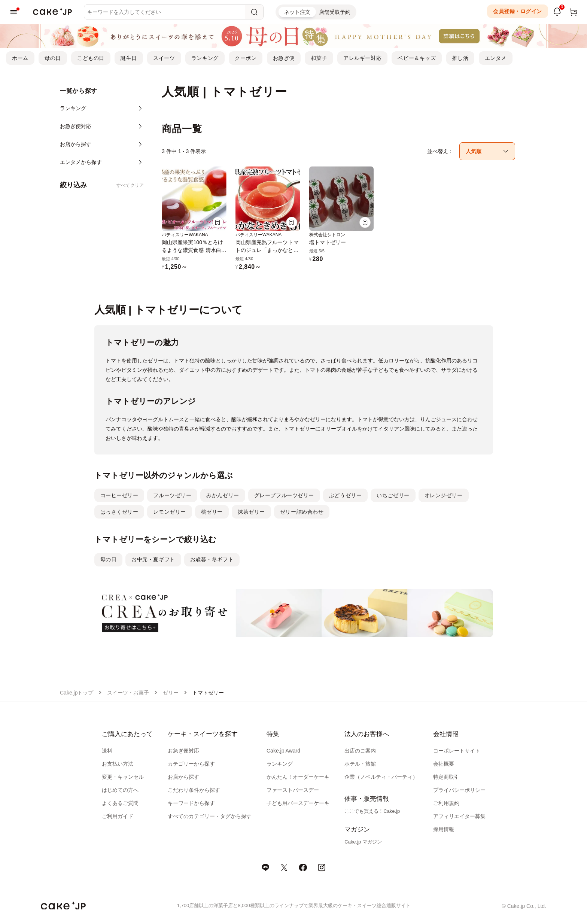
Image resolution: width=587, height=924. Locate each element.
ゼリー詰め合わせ (302, 512)
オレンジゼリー (444, 495)
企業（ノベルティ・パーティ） (381, 777)
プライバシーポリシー (459, 790)
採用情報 (444, 829)
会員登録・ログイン (518, 11)
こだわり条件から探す (194, 790)
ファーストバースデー (293, 790)
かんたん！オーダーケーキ (298, 777)
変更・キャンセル (123, 777)
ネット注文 (297, 12)
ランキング (205, 58)
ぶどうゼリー (345, 495)
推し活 (460, 58)
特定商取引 (446, 777)
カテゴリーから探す (191, 764)
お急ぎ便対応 (183, 751)
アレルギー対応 (362, 58)
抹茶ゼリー (251, 512)
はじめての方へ (120, 790)
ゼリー (171, 693)
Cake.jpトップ (77, 693)
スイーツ (164, 58)
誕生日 (129, 58)
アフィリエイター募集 (459, 816)
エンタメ (496, 58)
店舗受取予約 (335, 12)
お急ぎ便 (284, 58)
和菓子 (319, 58)
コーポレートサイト (457, 751)
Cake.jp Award (283, 751)
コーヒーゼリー (119, 495)
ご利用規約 (446, 803)
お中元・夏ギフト (153, 559)
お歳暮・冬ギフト (212, 559)
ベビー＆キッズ (417, 58)
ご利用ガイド (118, 816)
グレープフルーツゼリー (284, 495)
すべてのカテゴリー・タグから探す (210, 816)
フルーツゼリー (172, 495)
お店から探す (183, 777)
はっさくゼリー (119, 512)
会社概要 (444, 764)
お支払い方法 (118, 764)
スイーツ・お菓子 (128, 693)
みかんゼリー (223, 495)
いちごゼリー (393, 495)
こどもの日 (91, 58)
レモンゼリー (169, 512)
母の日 (53, 58)
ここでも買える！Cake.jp (372, 811)
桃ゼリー (212, 512)
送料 (107, 751)
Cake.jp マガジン (363, 842)
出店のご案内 (360, 751)
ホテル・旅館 (360, 764)
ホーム (20, 58)
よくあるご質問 (120, 803)
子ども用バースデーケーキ (298, 803)
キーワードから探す (191, 803)
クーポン (246, 58)
